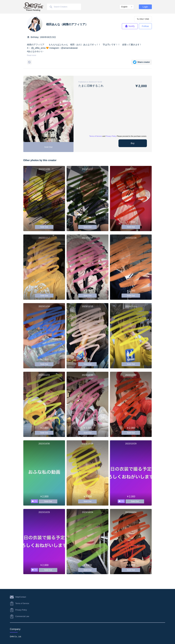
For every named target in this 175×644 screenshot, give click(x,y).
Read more (32, 55)
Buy (133, 143)
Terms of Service (96, 136)
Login (145, 7)
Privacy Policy (111, 136)
